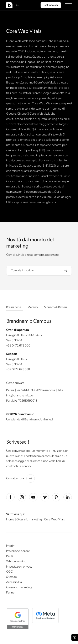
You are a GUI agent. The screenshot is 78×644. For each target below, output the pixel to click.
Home (11, 520)
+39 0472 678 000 (18, 346)
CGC (9, 572)
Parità (10, 557)
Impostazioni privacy (19, 567)
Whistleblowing (16, 562)
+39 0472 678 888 (18, 370)
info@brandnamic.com (21, 396)
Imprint (11, 547)
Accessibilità (14, 583)
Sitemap (12, 578)
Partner (11, 593)
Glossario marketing (30, 520)
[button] (68, 5)
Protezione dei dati (18, 552)
